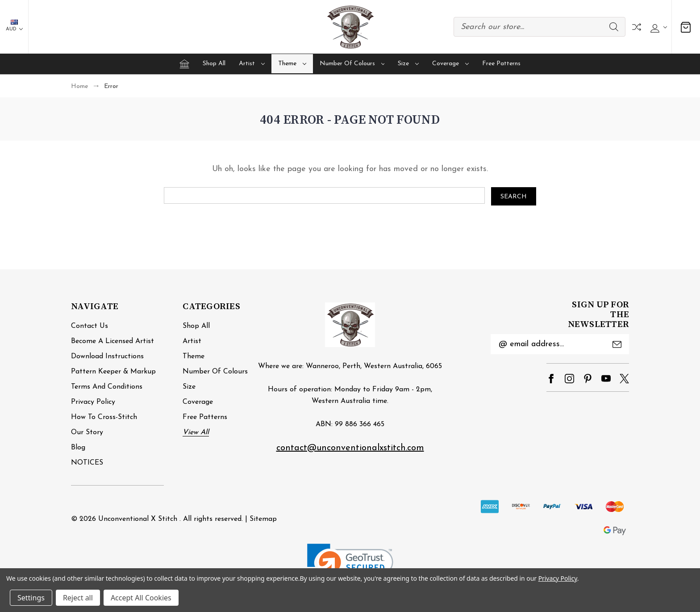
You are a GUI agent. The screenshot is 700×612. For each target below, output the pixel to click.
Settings (31, 598)
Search (614, 27)
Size (408, 64)
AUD (14, 26)
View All (196, 432)
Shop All (214, 64)
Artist (252, 64)
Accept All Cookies (141, 598)
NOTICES (87, 463)
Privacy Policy (93, 402)
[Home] (184, 64)
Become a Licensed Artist (112, 341)
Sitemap (263, 519)
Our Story (87, 432)
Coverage (450, 64)
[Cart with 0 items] (686, 27)
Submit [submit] (617, 344)
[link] (350, 565)
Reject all (78, 598)
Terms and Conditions (107, 387)
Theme (292, 64)
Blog (78, 448)
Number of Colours (352, 64)
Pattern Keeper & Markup (113, 372)
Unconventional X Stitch (138, 519)
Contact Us (90, 326)
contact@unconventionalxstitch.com (350, 448)
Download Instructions (107, 356)
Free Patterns (501, 64)
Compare (637, 27)
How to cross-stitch (104, 417)
